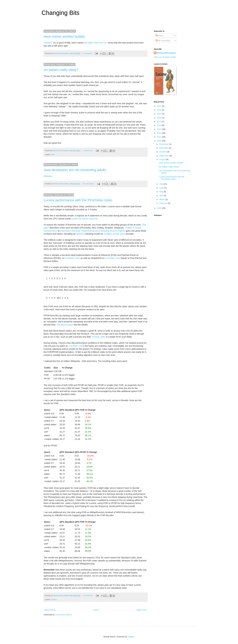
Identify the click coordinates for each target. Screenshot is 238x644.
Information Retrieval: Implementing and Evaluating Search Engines (93, 231)
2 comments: (88, 150)
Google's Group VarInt (115, 234)
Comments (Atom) (64, 615)
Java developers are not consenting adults (75, 170)
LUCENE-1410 (72, 258)
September (164, 156)
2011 (159, 137)
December (164, 144)
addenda (80, 234)
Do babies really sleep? (61, 70)
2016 (159, 118)
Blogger (131, 637)
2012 (159, 133)
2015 (159, 121)
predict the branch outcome (84, 219)
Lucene (54, 599)
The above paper (65, 325)
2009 (159, 208)
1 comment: (88, 53)
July (161, 184)
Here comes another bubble (64, 37)
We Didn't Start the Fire (95, 43)
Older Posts (141, 610)
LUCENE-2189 (112, 258)
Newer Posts (50, 610)
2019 (159, 110)
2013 (159, 129)
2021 (159, 106)
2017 (159, 114)
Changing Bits (60, 13)
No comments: (89, 184)
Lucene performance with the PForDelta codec (78, 200)
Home (96, 610)
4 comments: (88, 595)
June (162, 188)
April (162, 195)
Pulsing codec (99, 337)
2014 (159, 125)
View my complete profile (165, 57)
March (162, 199)
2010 (159, 141)
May (161, 192)
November (164, 148)
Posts (159, 36)
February (164, 203)
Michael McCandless (167, 53)
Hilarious (48, 43)
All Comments (163, 41)
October (163, 152)
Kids (53, 154)
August (163, 159)
